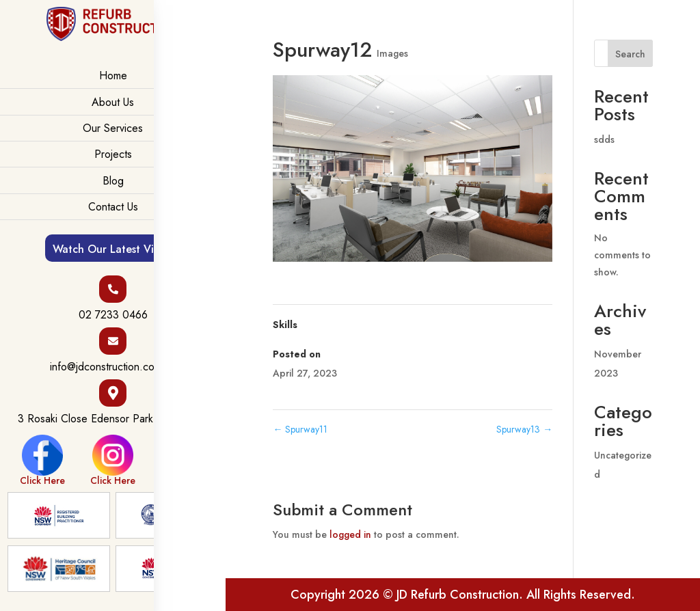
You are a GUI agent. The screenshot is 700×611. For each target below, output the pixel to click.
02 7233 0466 (113, 315)
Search (630, 54)
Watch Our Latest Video (113, 249)
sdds (604, 139)
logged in (350, 534)
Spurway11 (300, 429)
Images (392, 53)
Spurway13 (524, 429)
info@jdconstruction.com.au (113, 367)
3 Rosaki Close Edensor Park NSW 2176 (113, 419)
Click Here (42, 460)
